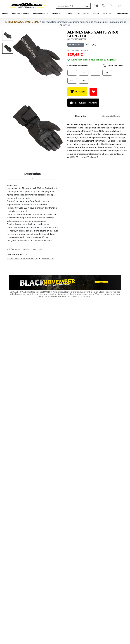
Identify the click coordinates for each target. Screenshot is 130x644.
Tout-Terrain (83, 13)
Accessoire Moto (40, 13)
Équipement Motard (21, 13)
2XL (72, 81)
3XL (84, 81)
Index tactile (38, 249)
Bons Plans (108, 13)
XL (107, 73)
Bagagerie (56, 13)
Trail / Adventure (14, 249)
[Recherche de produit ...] (70, 6)
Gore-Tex (27, 249)
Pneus (96, 13)
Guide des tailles (113, 66)
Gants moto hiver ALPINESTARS (22, 259)
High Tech (69, 13)
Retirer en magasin (83, 103)
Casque (5, 13)
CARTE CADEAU (123, 13)
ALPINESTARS (48, 259)
